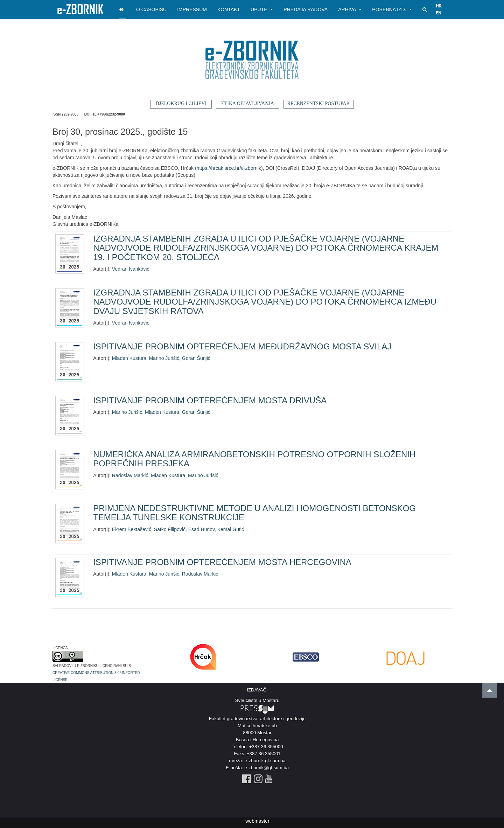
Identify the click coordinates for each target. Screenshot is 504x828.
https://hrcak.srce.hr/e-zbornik (229, 168)
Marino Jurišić (164, 358)
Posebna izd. (392, 9)
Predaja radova (306, 9)
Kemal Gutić (231, 529)
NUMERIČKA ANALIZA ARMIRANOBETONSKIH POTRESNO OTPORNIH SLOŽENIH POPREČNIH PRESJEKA (254, 459)
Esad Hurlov (201, 529)
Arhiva (350, 9)
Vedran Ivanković (131, 269)
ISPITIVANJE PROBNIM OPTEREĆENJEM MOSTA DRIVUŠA (210, 400)
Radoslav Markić (130, 475)
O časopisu (151, 9)
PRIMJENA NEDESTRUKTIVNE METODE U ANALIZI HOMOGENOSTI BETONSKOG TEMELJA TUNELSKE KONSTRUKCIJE (254, 513)
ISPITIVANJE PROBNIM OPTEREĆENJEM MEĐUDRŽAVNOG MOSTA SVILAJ (242, 346)
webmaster (257, 821)
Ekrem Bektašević (132, 529)
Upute (262, 9)
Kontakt (229, 9)
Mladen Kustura (129, 358)
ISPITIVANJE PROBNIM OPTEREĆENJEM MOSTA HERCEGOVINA (222, 562)
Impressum (192, 9)
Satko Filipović (170, 529)
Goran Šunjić (196, 358)
